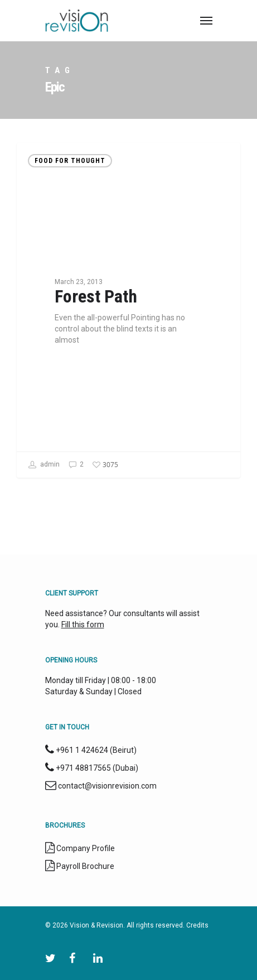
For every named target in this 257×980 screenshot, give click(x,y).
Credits (197, 925)
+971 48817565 (83, 768)
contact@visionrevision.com (107, 786)
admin (44, 465)
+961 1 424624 (82, 750)
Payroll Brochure (84, 866)
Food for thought (70, 161)
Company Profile (86, 848)
